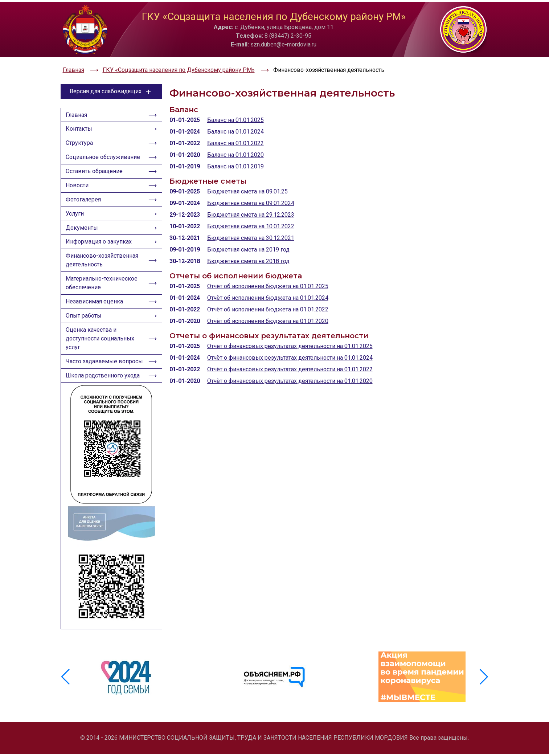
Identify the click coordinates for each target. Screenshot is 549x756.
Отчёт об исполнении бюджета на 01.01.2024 (268, 289)
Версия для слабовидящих (111, 83)
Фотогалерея (84, 196)
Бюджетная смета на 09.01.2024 (251, 194)
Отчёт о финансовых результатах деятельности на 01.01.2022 (290, 361)
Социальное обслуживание (104, 151)
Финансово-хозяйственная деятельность (103, 260)
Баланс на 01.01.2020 (235, 146)
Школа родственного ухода (104, 388)
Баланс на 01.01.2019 (235, 158)
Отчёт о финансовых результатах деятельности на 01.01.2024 (290, 349)
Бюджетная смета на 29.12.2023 (251, 206)
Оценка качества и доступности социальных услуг (101, 341)
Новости (78, 181)
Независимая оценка (95, 303)
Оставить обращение (95, 166)
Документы (83, 226)
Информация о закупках (100, 240)
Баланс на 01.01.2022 (235, 134)
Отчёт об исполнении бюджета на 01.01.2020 (268, 312)
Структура (80, 136)
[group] (127, 683)
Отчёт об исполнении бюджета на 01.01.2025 (268, 277)
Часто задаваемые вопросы (93, 369)
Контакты (80, 121)
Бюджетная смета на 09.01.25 (247, 183)
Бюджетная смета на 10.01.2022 (251, 218)
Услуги (76, 211)
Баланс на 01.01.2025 (235, 111)
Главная (77, 107)
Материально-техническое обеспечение (103, 283)
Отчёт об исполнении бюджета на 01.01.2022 (268, 301)
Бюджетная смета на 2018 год (248, 252)
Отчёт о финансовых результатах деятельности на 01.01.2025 (290, 337)
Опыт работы (85, 317)
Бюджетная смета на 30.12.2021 (251, 229)
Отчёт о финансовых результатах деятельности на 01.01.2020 (290, 372)
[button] (484, 683)
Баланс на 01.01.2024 (235, 123)
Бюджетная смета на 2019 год (248, 241)
